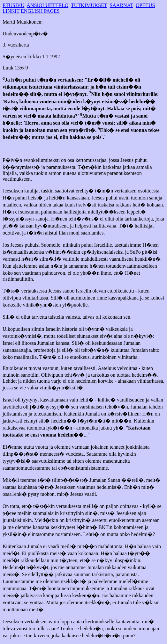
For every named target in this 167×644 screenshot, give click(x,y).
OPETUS (145, 5)
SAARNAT (121, 5)
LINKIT (11, 11)
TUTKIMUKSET (89, 5)
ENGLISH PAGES (40, 11)
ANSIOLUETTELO (48, 5)
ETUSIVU (13, 5)
